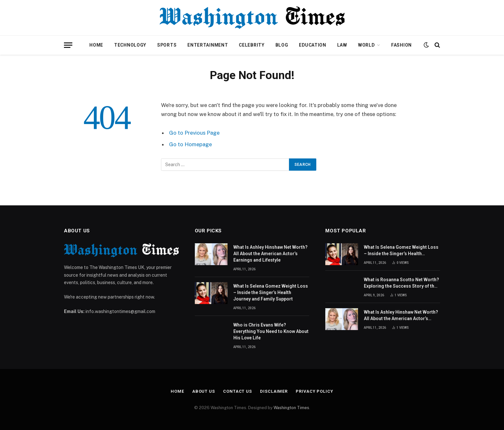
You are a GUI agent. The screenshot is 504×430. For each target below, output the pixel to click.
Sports (167, 45)
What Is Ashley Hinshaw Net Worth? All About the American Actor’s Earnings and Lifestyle (270, 254)
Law (342, 45)
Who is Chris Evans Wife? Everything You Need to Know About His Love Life (271, 331)
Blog (282, 45)
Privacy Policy (315, 391)
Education (312, 45)
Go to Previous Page (194, 133)
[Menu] (68, 45)
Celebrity (252, 45)
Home (96, 45)
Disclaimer (274, 391)
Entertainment (208, 45)
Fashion (401, 45)
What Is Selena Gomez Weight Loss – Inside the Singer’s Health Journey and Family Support (271, 292)
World (366, 45)
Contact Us (238, 391)
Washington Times (291, 408)
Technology (130, 45)
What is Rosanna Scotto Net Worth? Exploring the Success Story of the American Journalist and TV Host (401, 283)
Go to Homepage (190, 144)
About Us (204, 391)
